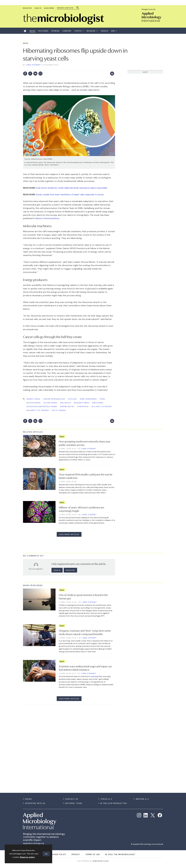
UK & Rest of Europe (102, 406)
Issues (28, 799)
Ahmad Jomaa (33, 399)
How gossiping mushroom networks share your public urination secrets (85, 443)
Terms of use (93, 854)
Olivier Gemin (50, 403)
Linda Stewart (33, 65)
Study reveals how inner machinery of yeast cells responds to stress (70, 195)
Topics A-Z (106, 799)
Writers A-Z (142, 799)
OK (46, 854)
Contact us (72, 799)
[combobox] (67, 8)
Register (27, 8)
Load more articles (69, 534)
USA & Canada (59, 410)
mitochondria (34, 403)
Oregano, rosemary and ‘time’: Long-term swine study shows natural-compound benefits (85, 632)
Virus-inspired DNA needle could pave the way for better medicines (86, 476)
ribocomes (98, 403)
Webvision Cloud (101, 861)
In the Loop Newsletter (114, 803)
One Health (65, 403)
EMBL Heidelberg (88, 399)
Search (78, 8)
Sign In (38, 8)
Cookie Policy (58, 854)
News (26, 43)
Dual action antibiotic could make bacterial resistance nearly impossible (72, 188)
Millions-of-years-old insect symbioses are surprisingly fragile (81, 509)
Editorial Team (74, 803)
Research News (82, 403)
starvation (83, 406)
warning (94, 676)
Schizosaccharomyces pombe (42, 406)
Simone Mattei (67, 406)
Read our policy (27, 857)
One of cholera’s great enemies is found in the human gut (83, 596)
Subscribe (49, 8)
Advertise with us (35, 803)
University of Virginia (38, 410)
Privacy (76, 854)
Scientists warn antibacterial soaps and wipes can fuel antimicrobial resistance (85, 668)
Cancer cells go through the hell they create (52, 337)
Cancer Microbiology (54, 399)
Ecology (73, 399)
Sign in (57, 570)
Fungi (102, 399)
